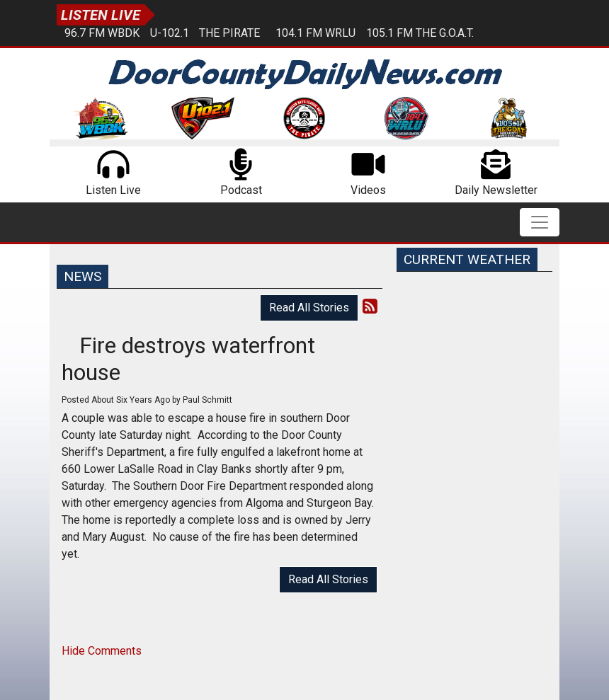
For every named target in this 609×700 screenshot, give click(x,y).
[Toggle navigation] (540, 222)
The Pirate (229, 33)
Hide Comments (102, 651)
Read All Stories (309, 308)
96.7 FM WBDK (102, 33)
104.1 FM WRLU (315, 33)
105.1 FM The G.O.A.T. (420, 33)
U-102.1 (170, 33)
